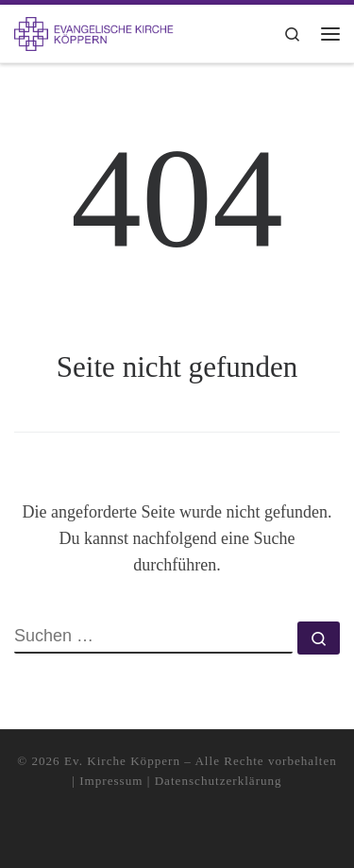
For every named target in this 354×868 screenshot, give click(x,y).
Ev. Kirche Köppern (122, 761)
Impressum (111, 781)
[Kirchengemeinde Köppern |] (94, 32)
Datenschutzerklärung (219, 781)
